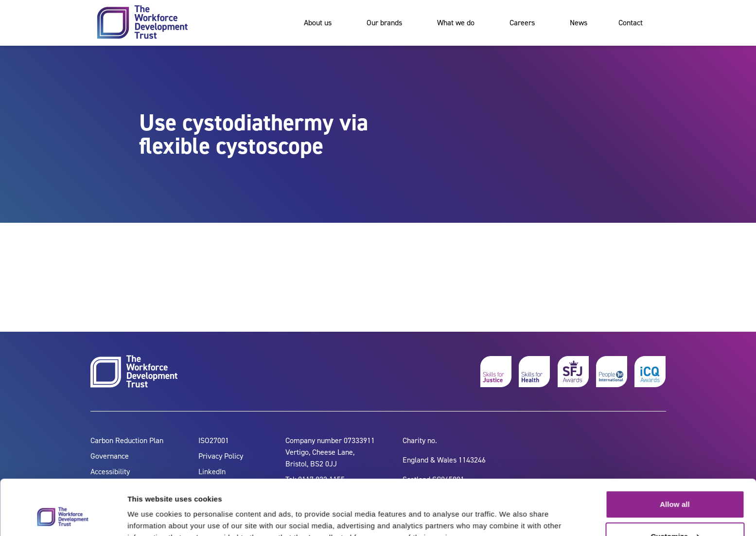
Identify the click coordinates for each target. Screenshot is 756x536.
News (579, 23)
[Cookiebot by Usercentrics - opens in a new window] (63, 517)
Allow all (675, 457)
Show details (150, 517)
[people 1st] (612, 372)
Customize (675, 489)
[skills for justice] (496, 372)
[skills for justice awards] (573, 372)
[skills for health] (534, 372)
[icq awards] (650, 372)
